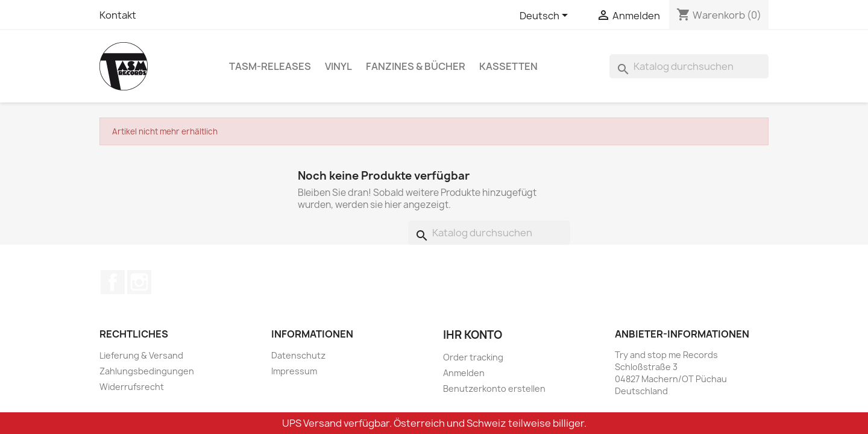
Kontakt (118, 15)
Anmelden (464, 373)
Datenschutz (298, 355)
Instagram (139, 282)
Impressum (294, 371)
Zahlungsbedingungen (147, 371)
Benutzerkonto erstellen (494, 388)
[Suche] (689, 66)
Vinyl (338, 66)
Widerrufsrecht (132, 387)
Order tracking (473, 357)
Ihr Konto (473, 335)
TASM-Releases (270, 66)
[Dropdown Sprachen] (546, 16)
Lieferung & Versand (141, 355)
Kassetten (508, 66)
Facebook (113, 282)
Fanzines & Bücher (416, 66)
